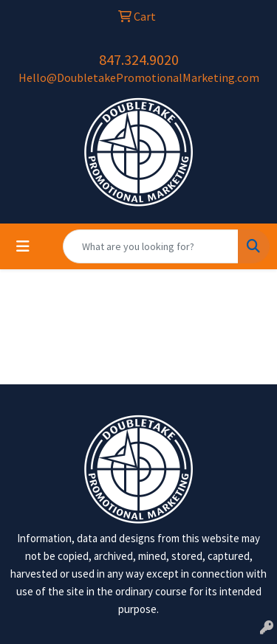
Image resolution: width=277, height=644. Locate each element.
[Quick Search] (151, 246)
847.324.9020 (139, 59)
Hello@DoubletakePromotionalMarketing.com (139, 77)
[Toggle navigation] (23, 246)
